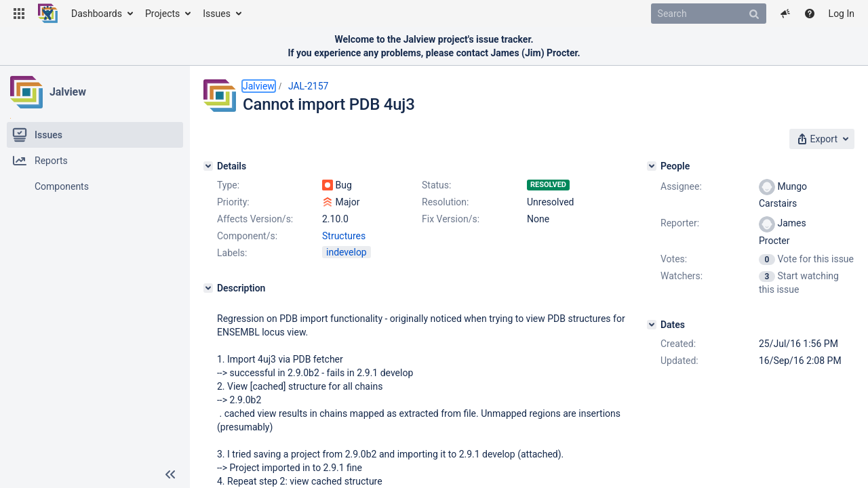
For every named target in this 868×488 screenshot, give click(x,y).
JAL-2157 (309, 86)
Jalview (68, 92)
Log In (842, 14)
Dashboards (97, 14)
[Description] (208, 288)
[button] (19, 14)
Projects (162, 14)
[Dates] (652, 325)
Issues (217, 14)
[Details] (208, 166)
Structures (344, 236)
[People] (652, 166)
